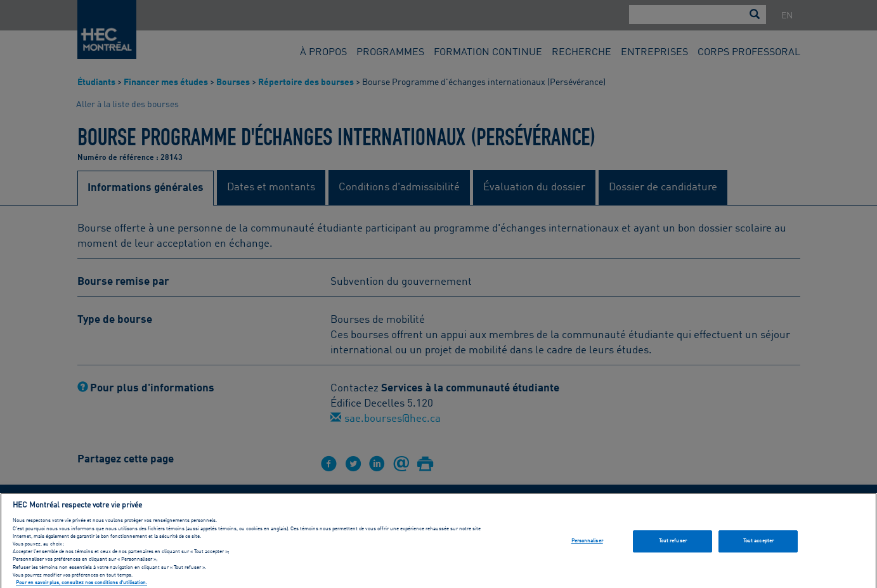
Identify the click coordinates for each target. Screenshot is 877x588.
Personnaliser (587, 546)
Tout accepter (758, 546)
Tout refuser (673, 546)
